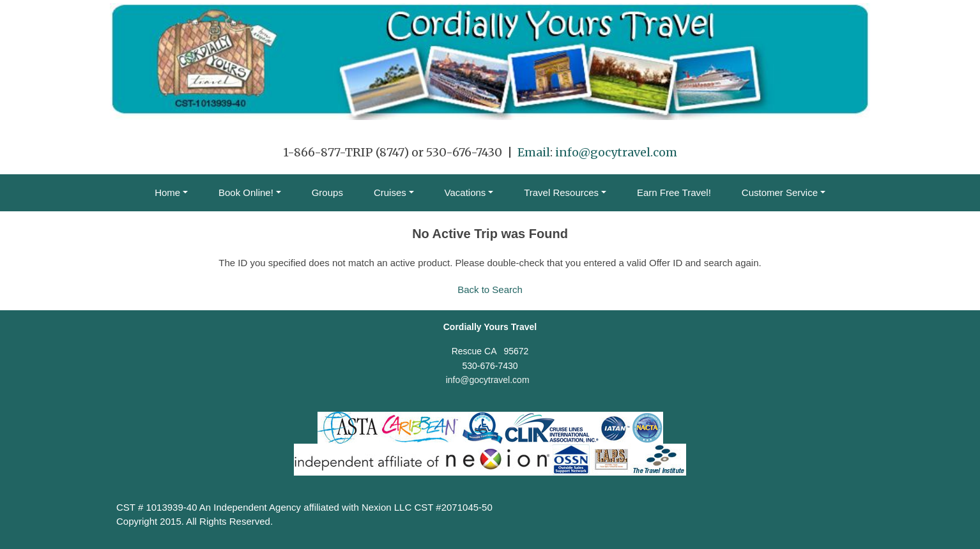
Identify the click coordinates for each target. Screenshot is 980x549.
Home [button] (167, 192)
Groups (327, 192)
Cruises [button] (390, 192)
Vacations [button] (465, 192)
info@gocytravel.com (616, 152)
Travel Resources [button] (561, 192)
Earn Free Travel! (674, 192)
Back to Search (490, 290)
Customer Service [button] (780, 192)
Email (534, 152)
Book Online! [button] (246, 192)
